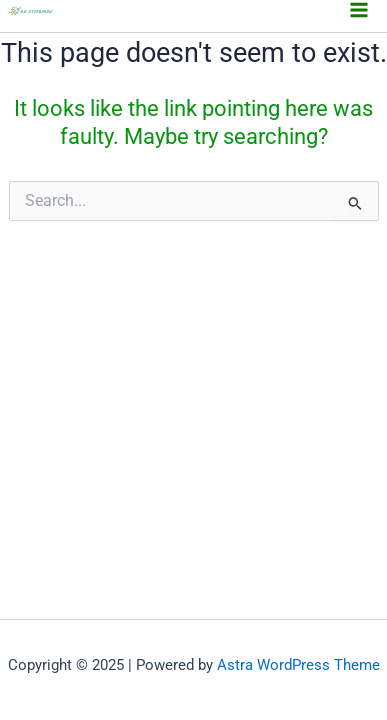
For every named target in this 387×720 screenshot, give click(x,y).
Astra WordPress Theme (298, 665)
